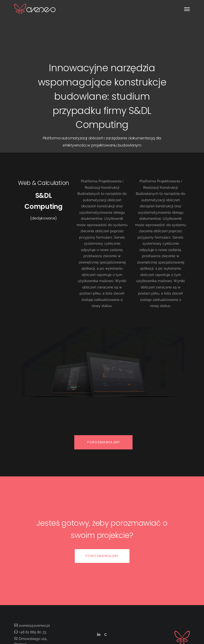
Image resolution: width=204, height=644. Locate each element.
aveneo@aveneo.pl (32, 625)
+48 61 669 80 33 (30, 632)
